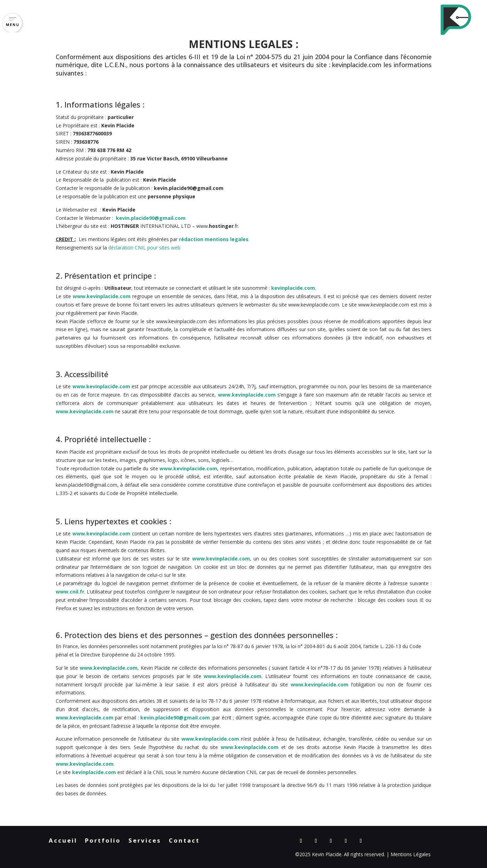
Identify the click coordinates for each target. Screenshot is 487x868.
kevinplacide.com (357, 65)
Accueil (63, 841)
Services (145, 841)
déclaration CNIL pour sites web (144, 248)
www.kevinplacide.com (102, 296)
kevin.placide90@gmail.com (151, 218)
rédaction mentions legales (214, 239)
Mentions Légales (411, 854)
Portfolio (103, 841)
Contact (184, 841)
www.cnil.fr (70, 592)
